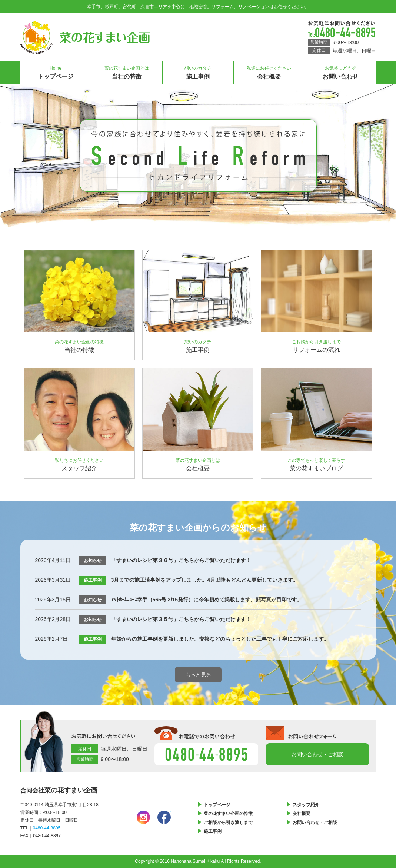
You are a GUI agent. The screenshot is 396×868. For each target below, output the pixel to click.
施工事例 (198, 71)
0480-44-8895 (342, 32)
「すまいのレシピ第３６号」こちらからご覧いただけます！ (181, 560)
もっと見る (198, 675)
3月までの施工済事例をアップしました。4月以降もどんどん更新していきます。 (205, 580)
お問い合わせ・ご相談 (315, 822)
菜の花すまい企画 (85, 37)
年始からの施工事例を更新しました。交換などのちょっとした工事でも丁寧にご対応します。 (220, 639)
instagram (143, 817)
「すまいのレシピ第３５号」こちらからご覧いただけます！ (181, 619)
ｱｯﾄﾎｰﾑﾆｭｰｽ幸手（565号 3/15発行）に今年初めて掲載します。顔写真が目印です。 (207, 600)
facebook (164, 817)
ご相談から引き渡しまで (228, 822)
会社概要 (269, 71)
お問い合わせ (340, 71)
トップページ (56, 71)
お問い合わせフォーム (317, 754)
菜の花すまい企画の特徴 (228, 814)
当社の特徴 (127, 71)
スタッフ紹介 (306, 805)
